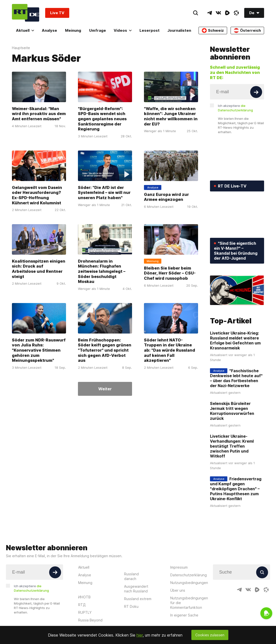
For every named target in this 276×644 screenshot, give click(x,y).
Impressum (179, 567)
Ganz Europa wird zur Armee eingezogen (166, 197)
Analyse (49, 30)
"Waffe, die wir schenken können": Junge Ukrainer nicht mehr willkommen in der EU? (171, 116)
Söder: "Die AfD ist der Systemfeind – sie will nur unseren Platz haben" (104, 193)
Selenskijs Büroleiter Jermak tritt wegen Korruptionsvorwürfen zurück (232, 411)
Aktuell (25, 30)
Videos (123, 30)
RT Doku (131, 606)
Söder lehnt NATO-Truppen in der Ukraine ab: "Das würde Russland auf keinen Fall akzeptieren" (170, 350)
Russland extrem (138, 599)
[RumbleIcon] (227, 13)
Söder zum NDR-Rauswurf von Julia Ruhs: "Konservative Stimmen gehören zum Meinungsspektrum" (39, 350)
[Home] (26, 13)
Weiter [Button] (105, 389)
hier (140, 635)
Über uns (178, 590)
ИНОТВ (84, 597)
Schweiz (213, 31)
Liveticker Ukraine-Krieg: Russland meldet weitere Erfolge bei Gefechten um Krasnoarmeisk (235, 340)
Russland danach (131, 576)
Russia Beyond (90, 620)
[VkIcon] (218, 13)
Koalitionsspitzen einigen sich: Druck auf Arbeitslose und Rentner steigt (39, 269)
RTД (82, 605)
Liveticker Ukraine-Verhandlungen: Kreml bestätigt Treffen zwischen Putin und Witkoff (232, 446)
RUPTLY (85, 612)
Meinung (73, 30)
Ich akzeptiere (235, 108)
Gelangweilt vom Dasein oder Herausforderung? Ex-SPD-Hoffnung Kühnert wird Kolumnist (37, 195)
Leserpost (150, 30)
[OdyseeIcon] (236, 13)
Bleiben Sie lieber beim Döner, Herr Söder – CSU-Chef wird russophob (170, 273)
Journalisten (179, 30)
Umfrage (98, 30)
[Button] (256, 92)
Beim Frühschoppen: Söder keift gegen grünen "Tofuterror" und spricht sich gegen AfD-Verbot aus (105, 350)
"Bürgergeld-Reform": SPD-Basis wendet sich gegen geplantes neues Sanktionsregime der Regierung (102, 119)
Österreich (247, 31)
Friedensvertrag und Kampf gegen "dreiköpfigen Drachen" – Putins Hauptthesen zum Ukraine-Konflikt (236, 489)
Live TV (57, 13)
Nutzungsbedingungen (189, 583)
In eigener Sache (184, 615)
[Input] (237, 92)
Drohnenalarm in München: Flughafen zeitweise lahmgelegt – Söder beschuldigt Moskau (102, 271)
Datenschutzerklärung (189, 575)
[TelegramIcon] (209, 13)
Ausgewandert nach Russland (136, 589)
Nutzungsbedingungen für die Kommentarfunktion (189, 603)
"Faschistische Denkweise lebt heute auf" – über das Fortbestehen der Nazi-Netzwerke (236, 378)
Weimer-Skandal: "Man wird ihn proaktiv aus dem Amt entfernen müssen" (39, 114)
